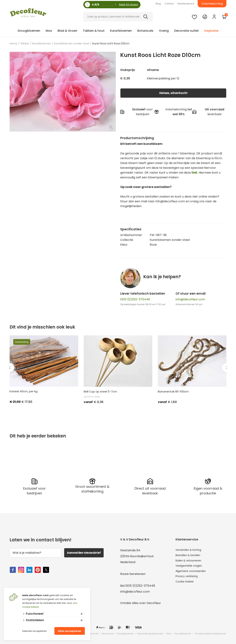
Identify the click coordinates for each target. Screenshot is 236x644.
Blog (158, 4)
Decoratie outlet (186, 31)
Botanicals (145, 31)
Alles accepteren (70, 631)
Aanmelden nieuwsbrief (87, 552)
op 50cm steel (92, 397)
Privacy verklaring (189, 579)
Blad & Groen (67, 31)
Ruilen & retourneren (191, 562)
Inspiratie (211, 31)
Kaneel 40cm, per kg (24, 391)
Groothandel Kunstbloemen (210, 633)
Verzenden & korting (190, 550)
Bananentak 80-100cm (173, 392)
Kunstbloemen (121, 31)
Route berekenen (133, 573)
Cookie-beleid (186, 585)
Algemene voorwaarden (193, 573)
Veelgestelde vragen (191, 567)
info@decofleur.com (190, 299)
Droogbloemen (29, 31)
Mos (49, 31)
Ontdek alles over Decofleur (141, 602)
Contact (169, 4)
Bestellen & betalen (190, 556)
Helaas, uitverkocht (173, 93)
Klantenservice (186, 4)
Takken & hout (94, 31)
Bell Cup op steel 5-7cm (100, 392)
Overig (164, 31)
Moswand (108, 633)
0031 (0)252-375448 (135, 299)
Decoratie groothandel (150, 633)
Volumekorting (212, 4)
